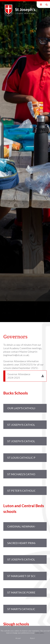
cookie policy (39, 633)
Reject (32, 638)
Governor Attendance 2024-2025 (19, 376)
